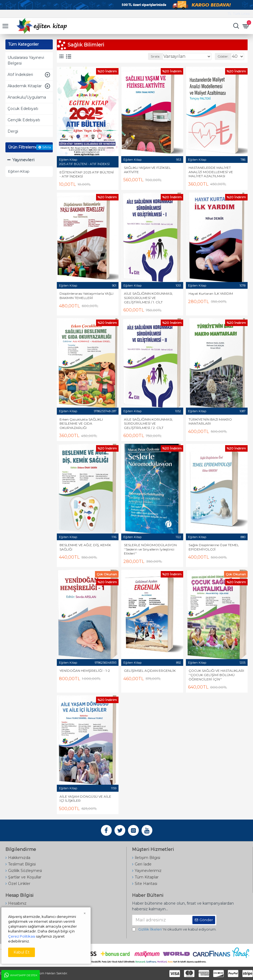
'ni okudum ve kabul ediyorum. (174, 929)
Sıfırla (47, 147)
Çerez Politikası (22, 936)
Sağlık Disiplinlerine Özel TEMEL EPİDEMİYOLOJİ (214, 547)
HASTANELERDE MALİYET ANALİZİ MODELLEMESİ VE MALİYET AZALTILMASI (211, 172)
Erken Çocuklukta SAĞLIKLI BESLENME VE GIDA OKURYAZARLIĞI (81, 424)
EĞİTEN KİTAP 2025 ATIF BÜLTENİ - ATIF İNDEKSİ (87, 174)
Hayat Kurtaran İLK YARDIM (211, 293)
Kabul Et (22, 952)
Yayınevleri (23, 160)
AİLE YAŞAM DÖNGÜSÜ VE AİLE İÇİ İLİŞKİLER (85, 799)
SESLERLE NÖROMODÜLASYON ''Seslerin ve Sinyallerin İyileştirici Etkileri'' (150, 549)
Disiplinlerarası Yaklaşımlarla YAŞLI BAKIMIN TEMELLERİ (86, 296)
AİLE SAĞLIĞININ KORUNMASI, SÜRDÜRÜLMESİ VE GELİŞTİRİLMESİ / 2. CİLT (148, 424)
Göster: (223, 56)
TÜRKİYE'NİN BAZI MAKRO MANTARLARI (210, 422)
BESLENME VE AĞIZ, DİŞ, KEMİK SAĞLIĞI (85, 547)
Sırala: (155, 56)
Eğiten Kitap (68, 160)
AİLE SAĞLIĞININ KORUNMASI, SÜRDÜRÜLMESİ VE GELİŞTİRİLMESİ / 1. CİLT (148, 298)
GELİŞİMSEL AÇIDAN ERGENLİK (150, 671)
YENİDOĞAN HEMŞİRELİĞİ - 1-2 (85, 671)
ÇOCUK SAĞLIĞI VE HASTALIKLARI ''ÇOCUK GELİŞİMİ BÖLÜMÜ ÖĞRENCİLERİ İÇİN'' (216, 675)
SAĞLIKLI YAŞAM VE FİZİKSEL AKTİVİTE (147, 170)
